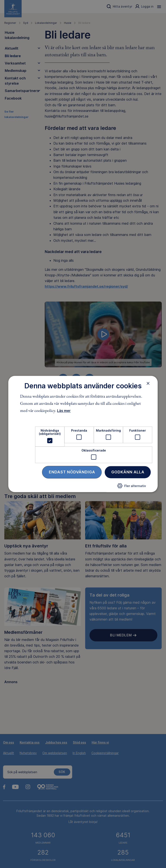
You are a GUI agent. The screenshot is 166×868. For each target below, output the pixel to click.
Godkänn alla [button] (128, 472)
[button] (132, 488)
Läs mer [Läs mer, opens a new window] (64, 411)
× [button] (148, 383)
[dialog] (83, 434)
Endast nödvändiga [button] (72, 472)
